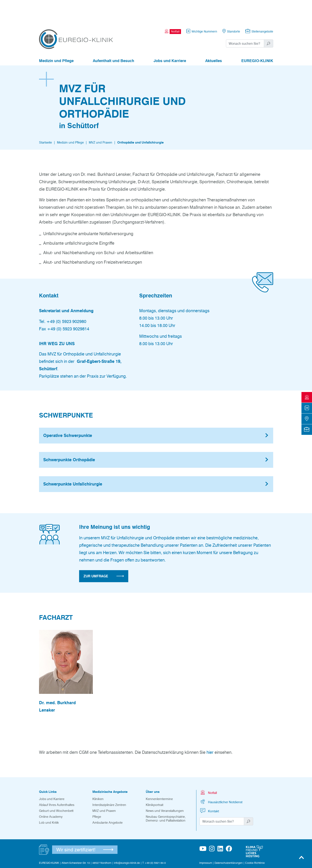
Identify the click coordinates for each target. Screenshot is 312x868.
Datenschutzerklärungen (229, 840)
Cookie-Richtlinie (255, 840)
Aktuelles (214, 38)
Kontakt (209, 787)
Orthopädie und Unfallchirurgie (140, 119)
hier (210, 729)
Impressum (206, 840)
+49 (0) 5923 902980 (66, 298)
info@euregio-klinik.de (127, 840)
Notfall (208, 769)
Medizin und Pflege (56, 38)
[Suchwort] (245, 20)
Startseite (45, 119)
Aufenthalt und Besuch (113, 38)
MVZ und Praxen (101, 119)
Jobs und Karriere (170, 38)
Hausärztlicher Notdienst (221, 778)
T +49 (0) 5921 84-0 (154, 840)
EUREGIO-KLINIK (257, 38)
